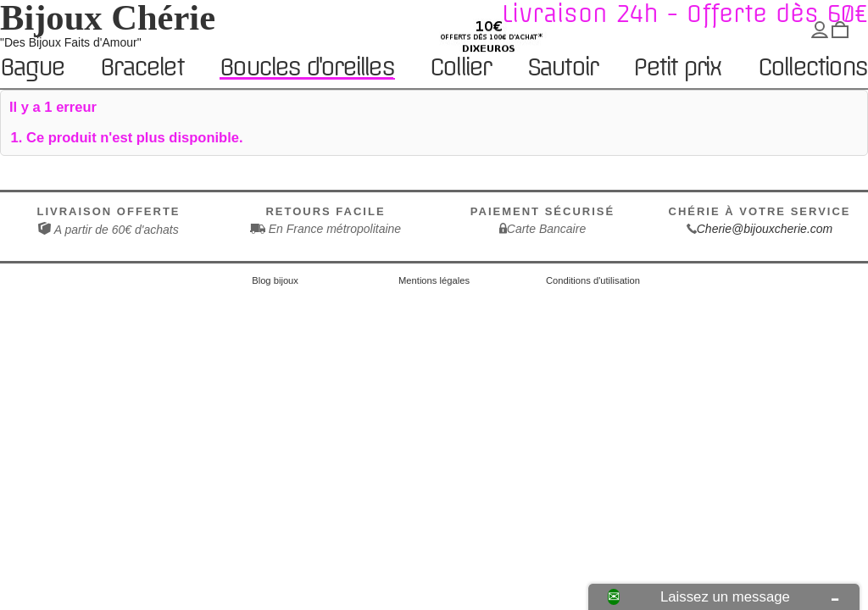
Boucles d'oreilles (306, 67)
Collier (460, 68)
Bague (32, 68)
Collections (812, 68)
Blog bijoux (275, 280)
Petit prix (677, 68)
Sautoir (562, 68)
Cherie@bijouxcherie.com (765, 229)
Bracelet (142, 68)
